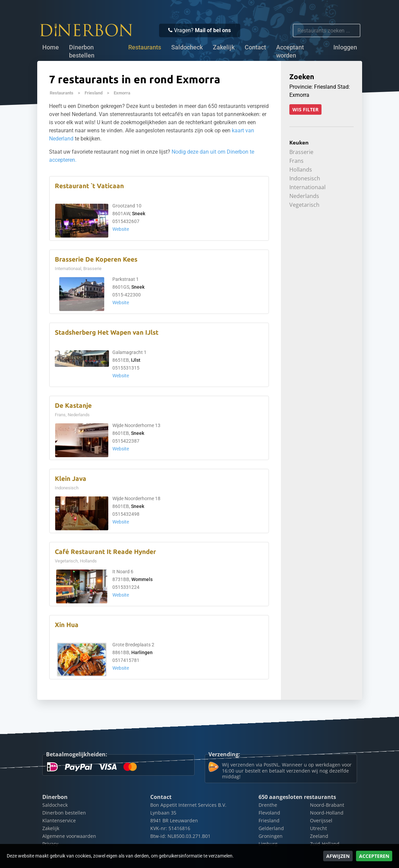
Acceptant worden (290, 51)
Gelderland (271, 828)
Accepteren (374, 856)
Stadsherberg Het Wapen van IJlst (107, 332)
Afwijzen (338, 856)
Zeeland (319, 836)
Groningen (271, 836)
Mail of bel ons (213, 30)
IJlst (136, 360)
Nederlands (304, 196)
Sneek (139, 214)
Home (51, 47)
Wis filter (305, 109)
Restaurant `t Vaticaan (89, 186)
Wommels (142, 580)
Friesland (94, 93)
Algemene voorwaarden (69, 836)
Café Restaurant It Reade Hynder (105, 552)
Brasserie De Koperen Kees (96, 259)
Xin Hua (67, 625)
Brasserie (301, 152)
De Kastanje (73, 406)
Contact (255, 47)
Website (121, 229)
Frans (296, 161)
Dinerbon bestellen (82, 51)
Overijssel (321, 820)
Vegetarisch (304, 205)
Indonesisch (305, 178)
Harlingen (142, 653)
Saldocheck (187, 47)
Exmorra (122, 93)
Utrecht (318, 828)
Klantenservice (59, 820)
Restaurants (62, 93)
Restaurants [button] (145, 47)
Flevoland (269, 813)
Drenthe (268, 805)
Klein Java (71, 479)
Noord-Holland (327, 813)
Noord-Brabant (327, 805)
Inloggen (345, 47)
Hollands (301, 170)
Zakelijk (224, 47)
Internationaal (307, 187)
